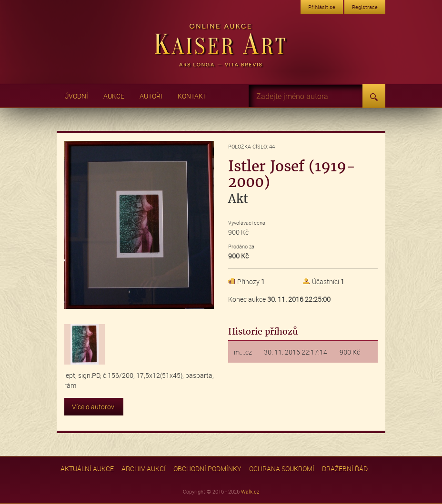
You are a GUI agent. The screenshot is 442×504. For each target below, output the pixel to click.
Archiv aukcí (144, 469)
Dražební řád (345, 469)
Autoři (151, 96)
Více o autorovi (94, 407)
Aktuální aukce (87, 469)
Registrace (365, 7)
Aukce (114, 96)
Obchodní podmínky (207, 469)
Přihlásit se (322, 7)
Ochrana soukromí (282, 469)
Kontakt (192, 96)
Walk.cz (250, 491)
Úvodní (76, 96)
